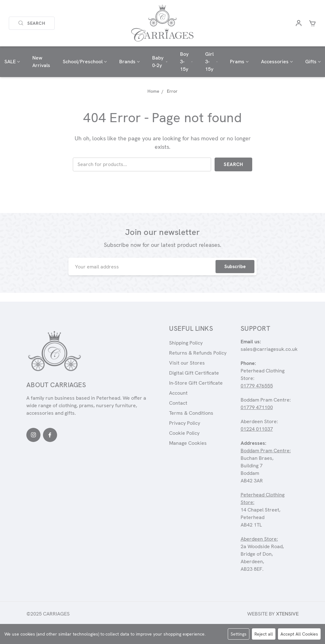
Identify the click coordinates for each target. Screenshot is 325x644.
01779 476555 (257, 386)
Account (178, 393)
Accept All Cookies (299, 634)
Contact (178, 403)
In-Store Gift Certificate (196, 383)
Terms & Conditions (191, 413)
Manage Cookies (188, 443)
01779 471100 (257, 407)
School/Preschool (85, 62)
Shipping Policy (186, 343)
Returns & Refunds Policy (198, 353)
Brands (129, 62)
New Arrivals (41, 62)
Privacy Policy (185, 423)
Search (32, 23)
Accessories (277, 62)
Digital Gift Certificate (194, 373)
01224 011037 (257, 429)
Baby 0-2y (160, 62)
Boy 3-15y (186, 62)
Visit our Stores (187, 363)
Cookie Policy (184, 433)
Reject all (264, 634)
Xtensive (287, 614)
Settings (239, 634)
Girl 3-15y (211, 62)
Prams (239, 62)
